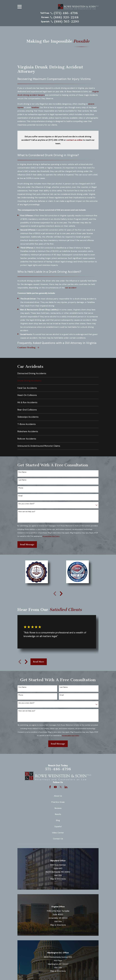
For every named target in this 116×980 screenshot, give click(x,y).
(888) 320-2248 (66, 17)
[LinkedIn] (66, 788)
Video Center (58, 833)
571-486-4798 (58, 770)
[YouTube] (55, 788)
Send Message (27, 545)
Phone (21, 488)
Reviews (58, 809)
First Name (22, 473)
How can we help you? (27, 512)
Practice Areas (58, 803)
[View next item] (61, 594)
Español (58, 827)
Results (58, 815)
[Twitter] (61, 788)
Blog (58, 821)
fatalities (35, 107)
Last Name (22, 480)
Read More (39, 662)
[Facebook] (50, 788)
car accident (71, 288)
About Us (58, 796)
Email (20, 496)
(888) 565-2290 (66, 22)
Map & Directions (58, 879)
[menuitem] (58, 374)
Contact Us (58, 839)
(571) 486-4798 (66, 13)
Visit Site (58, 876)
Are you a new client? (26, 504)
